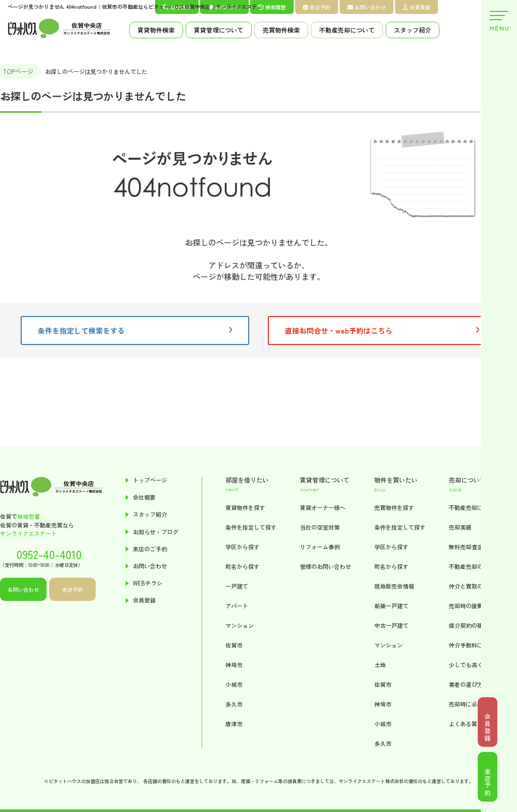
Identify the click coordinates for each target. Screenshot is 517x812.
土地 (380, 665)
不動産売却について (347, 30)
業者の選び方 (466, 684)
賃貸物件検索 (156, 30)
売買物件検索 (281, 30)
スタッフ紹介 (413, 30)
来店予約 (317, 7)
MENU (499, 21)
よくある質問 (466, 724)
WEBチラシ (148, 583)
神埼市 (234, 665)
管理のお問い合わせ (325, 566)
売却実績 (460, 527)
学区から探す (242, 547)
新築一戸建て (391, 606)
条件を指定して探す (251, 527)
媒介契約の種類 (469, 625)
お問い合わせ (367, 7)
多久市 (234, 704)
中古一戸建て (391, 625)
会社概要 (144, 497)
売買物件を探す (394, 507)
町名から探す (242, 566)
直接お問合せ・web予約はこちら (382, 330)
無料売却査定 (466, 547)
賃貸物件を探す (245, 507)
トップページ (150, 480)
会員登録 (416, 7)
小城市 (234, 684)
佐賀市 (234, 645)
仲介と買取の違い (472, 586)
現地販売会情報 (394, 586)
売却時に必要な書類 (474, 704)
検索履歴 (272, 7)
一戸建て (237, 586)
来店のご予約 (150, 549)
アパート (237, 606)
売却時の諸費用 (469, 606)
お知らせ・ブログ (156, 532)
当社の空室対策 (320, 527)
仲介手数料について (474, 645)
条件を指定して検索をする (135, 330)
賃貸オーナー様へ (323, 507)
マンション (240, 625)
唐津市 (234, 724)
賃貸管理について (219, 30)
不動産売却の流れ (472, 566)
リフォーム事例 (320, 547)
